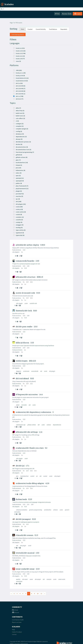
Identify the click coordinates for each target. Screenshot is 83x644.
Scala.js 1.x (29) (19, 73)
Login (77, 14)
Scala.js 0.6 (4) (19, 76)
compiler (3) (18, 126)
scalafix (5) (18, 220)
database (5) (19, 134)
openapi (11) (19, 178)
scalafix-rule (33, 303)
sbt (41, 371)
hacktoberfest (24, 476)
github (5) (18, 155)
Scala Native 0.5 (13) (21, 78)
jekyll (18, 405)
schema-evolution (22, 510)
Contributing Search (18, 34)
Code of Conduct (17, 632)
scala (26, 303)
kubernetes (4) (19, 170)
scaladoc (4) (18, 217)
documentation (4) (21, 147)
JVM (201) (18, 70)
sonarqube (19, 581)
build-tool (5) (19, 113)
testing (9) (18, 227)
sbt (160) (17, 201)
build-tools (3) (19, 116)
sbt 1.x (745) (18, 96)
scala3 (32, 476)
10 (38, 594)
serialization (48, 510)
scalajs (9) (18, 222)
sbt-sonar (25, 579)
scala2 (45, 476)
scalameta (26, 371)
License (14, 634)
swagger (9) (18, 225)
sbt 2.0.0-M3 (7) (19, 88)
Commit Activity (41, 29)
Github (15, 610)
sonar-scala (62, 579)
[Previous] (11, 594)
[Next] (45, 594)
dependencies (57, 425)
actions (49, 425)
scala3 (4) (18, 214)
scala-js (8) (18, 209)
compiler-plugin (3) (21, 129)
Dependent (64, 29)
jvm (17, 476)
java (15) (17, 168)
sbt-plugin (19, 303)
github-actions (32, 425)
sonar (31, 579)
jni (37, 476)
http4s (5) (18, 165)
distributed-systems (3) (22, 142)
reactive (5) (18, 196)
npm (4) (17, 176)
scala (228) (18, 207)
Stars (23, 29)
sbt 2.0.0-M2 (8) (19, 91)
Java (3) (17, 61)
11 (41, 594)
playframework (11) (21, 188)
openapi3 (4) (19, 181)
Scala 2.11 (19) (19, 56)
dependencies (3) (20, 137)
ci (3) (16, 121)
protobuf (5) (19, 194)
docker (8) (18, 144)
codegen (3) (18, 124)
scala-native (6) (20, 212)
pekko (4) (18, 183)
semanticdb (35, 371)
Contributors (53, 29)
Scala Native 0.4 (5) (21, 81)
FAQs (13, 630)
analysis (49, 579)
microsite (24, 405)
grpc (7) (17, 160)
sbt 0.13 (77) (18, 99)
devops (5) (18, 139)
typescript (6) (19, 235)
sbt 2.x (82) (18, 83)
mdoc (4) (17, 173)
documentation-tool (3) (22, 150)
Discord (15, 612)
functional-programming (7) (24, 152)
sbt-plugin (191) (20, 204)
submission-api (21, 425)
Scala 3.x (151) (19, 48)
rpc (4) (17, 199)
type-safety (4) (19, 230)
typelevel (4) (19, 233)
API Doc (57, 14)
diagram (19, 371)
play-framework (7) (21, 186)
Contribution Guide (18, 620)
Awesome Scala (67, 14)
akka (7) (17, 108)
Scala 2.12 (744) (19, 53)
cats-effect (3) (19, 118)
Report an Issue (17, 622)
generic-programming (36, 510)
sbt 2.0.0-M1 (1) (19, 94)
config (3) (18, 131)
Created (30, 29)
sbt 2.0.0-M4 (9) (19, 86)
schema (56, 510)
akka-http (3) (19, 111)
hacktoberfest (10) (21, 162)
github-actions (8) (20, 157)
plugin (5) (18, 191)
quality (18, 579)
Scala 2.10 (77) (19, 59)
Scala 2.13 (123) (19, 51)
